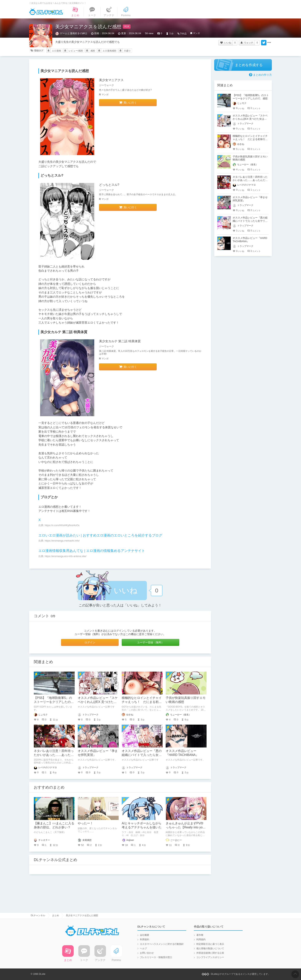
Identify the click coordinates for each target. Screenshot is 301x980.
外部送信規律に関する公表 (210, 953)
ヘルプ (143, 948)
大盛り (127, 51)
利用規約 (145, 939)
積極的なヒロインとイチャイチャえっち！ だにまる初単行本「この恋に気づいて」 (142, 702)
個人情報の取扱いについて (210, 948)
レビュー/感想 (76, 51)
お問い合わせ (147, 953)
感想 (93, 51)
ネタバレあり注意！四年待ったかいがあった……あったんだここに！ (54, 755)
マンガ (196, 33)
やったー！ (85, 823)
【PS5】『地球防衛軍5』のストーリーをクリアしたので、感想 (53, 702)
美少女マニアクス (111, 80)
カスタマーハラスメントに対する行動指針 (162, 944)
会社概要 (145, 935)
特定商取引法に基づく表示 (210, 944)
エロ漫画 (56, 51)
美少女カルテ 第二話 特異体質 (120, 341)
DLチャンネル (46, 12)
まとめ (55, 915)
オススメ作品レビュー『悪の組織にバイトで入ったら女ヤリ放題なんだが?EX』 (142, 755)
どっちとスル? (109, 185)
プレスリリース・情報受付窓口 (156, 957)
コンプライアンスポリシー (210, 957)
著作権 (200, 935)
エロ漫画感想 (109, 51)
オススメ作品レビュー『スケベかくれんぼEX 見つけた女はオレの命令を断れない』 (98, 702)
